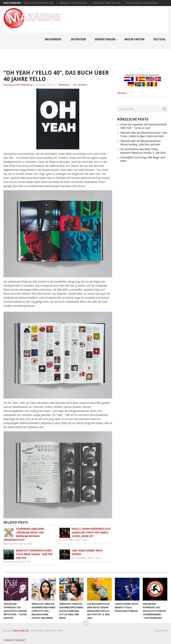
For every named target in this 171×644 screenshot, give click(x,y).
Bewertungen (105, 39)
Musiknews (53, 39)
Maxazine (122, 93)
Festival (160, 39)
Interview (78, 39)
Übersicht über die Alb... (74, 3)
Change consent (15, 640)
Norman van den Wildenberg (18, 85)
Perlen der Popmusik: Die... (39, 3)
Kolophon (161, 631)
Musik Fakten (134, 39)
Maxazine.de (21, 631)
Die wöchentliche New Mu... (143, 3)
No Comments (80, 85)
